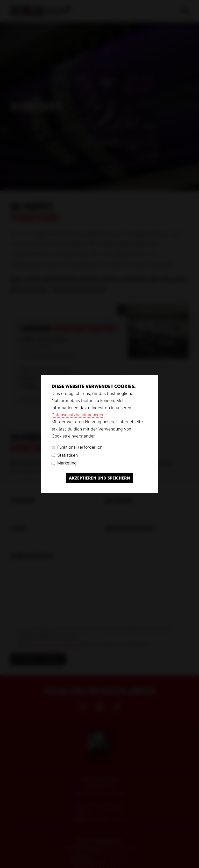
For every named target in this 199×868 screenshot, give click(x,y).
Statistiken (65, 455)
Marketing (64, 463)
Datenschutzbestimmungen (78, 415)
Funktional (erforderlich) (78, 447)
